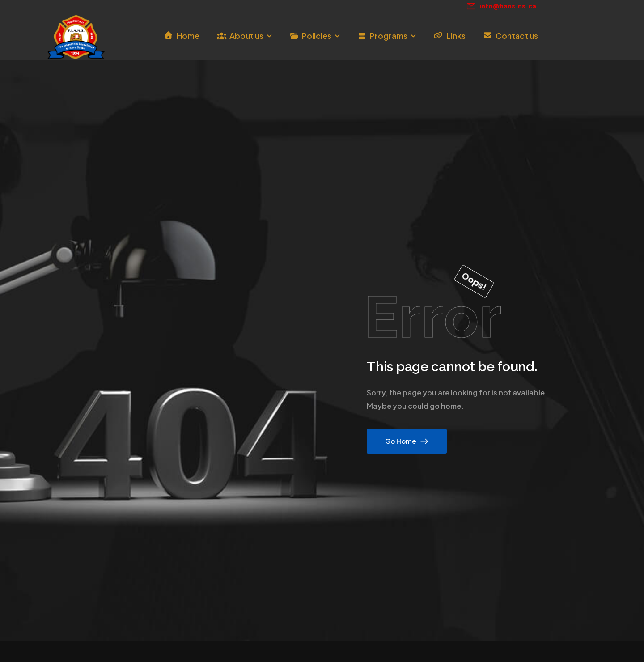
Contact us (517, 36)
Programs (389, 36)
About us (246, 36)
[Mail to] (502, 6)
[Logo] (76, 37)
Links (456, 36)
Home (188, 36)
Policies (317, 36)
